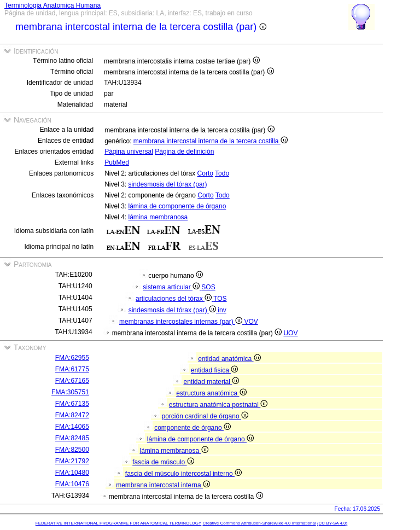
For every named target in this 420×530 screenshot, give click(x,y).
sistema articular (172, 287)
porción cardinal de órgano (205, 416)
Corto (205, 173)
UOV (290, 333)
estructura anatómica (211, 393)
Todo (222, 173)
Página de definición (184, 152)
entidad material (212, 382)
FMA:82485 (72, 438)
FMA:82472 (72, 415)
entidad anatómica (229, 359)
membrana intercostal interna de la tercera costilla (211, 141)
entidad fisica (214, 370)
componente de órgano (192, 428)
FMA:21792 (72, 461)
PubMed (117, 162)
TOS (220, 299)
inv (222, 310)
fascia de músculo (163, 462)
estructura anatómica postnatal (218, 405)
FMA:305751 (70, 392)
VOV (251, 322)
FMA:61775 (72, 369)
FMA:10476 (72, 484)
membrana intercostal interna (163, 485)
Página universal (129, 152)
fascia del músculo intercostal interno (183, 474)
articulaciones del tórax (174, 299)
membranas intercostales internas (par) (182, 322)
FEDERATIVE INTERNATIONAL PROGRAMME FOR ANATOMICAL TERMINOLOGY (118, 523)
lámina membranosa (158, 217)
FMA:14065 (72, 427)
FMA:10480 (72, 473)
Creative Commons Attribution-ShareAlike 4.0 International (259, 523)
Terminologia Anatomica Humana (52, 5)
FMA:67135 (72, 404)
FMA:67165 (72, 381)
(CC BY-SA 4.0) (332, 523)
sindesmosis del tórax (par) (168, 184)
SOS (208, 287)
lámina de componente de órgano (177, 206)
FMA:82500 (72, 450)
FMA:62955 (72, 358)
